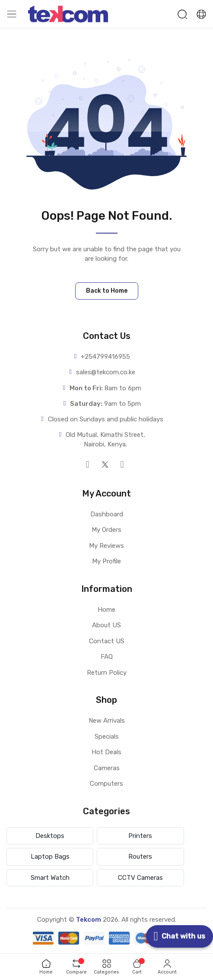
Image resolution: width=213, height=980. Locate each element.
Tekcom (89, 920)
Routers (140, 857)
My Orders (106, 530)
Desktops (50, 836)
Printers (140, 836)
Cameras (107, 768)
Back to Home (107, 291)
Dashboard (107, 514)
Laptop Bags (50, 857)
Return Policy (107, 673)
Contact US (107, 641)
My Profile (106, 561)
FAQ (107, 657)
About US (106, 625)
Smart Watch (50, 878)
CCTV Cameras (140, 878)
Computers (106, 784)
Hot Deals (106, 752)
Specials (107, 737)
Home (106, 610)
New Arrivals (107, 721)
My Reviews (106, 546)
